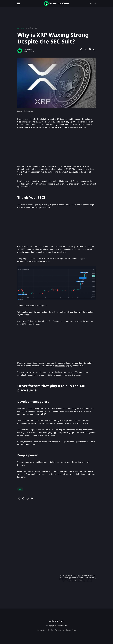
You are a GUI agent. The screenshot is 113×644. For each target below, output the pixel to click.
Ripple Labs (42, 119)
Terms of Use (60, 630)
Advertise (50, 630)
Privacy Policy (71, 630)
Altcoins (20, 28)
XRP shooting (61, 366)
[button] (18, 3)
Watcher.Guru (27, 50)
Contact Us (41, 630)
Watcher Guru (56, 621)
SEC (27, 321)
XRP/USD (29, 306)
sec (20, 489)
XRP (48, 166)
